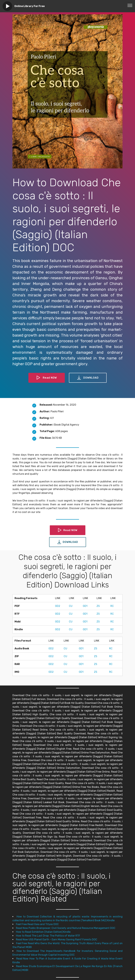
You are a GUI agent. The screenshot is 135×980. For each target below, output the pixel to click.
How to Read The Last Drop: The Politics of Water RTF (48, 936)
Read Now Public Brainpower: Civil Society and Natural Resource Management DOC (66, 928)
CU (71, 606)
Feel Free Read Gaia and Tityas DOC (37, 924)
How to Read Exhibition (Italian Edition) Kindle (43, 932)
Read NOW (47, 378)
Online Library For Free (30, 6)
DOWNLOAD (88, 378)
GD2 (58, 606)
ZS (98, 606)
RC (112, 606)
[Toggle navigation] (130, 5)
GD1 (85, 606)
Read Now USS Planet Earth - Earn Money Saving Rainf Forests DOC (57, 939)
